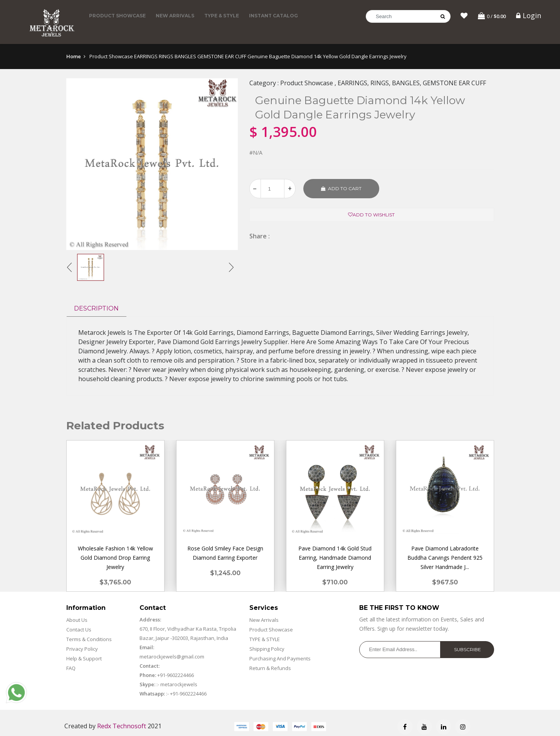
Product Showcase (117, 16)
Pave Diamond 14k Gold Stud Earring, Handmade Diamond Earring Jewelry (335, 558)
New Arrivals (175, 16)
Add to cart (341, 188)
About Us (77, 620)
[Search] (408, 16)
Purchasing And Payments (280, 658)
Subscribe (468, 649)
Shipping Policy (267, 649)
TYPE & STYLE (222, 16)
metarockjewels (178, 684)
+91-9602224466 (176, 675)
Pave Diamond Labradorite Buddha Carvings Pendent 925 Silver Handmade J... (445, 558)
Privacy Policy (82, 649)
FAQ (71, 668)
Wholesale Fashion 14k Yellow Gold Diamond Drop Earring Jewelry (115, 558)
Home (74, 56)
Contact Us (79, 630)
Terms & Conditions (89, 639)
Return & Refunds (270, 668)
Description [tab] (96, 308)
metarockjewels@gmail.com (172, 657)
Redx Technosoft (122, 726)
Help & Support (84, 658)
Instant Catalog (273, 16)
